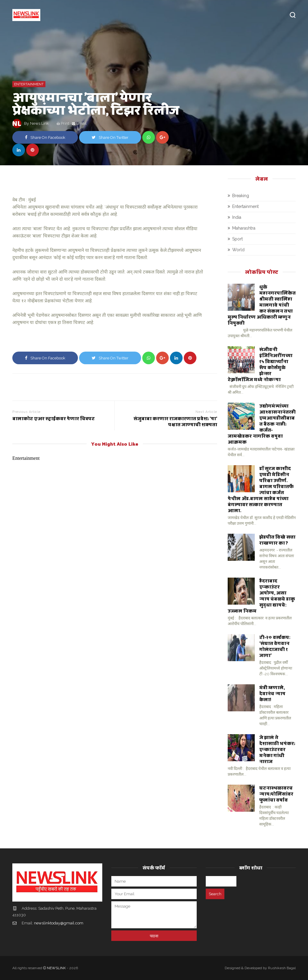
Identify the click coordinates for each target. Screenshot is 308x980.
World (238, 250)
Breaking (241, 196)
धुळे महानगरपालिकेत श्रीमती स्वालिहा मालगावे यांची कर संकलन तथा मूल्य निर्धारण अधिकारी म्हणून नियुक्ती (262, 305)
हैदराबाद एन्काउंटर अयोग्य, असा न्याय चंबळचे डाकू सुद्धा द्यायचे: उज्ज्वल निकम (261, 595)
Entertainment (29, 84)
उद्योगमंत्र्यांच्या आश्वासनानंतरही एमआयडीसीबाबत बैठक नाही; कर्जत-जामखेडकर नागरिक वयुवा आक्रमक (262, 424)
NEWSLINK (56, 968)
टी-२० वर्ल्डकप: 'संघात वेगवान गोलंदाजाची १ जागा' (275, 646)
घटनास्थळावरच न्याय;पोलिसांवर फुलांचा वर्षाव (276, 794)
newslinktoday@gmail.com (59, 923)
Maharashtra (244, 228)
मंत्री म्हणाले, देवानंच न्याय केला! (272, 693)
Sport (237, 239)
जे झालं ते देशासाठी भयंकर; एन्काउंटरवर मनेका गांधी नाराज (277, 749)
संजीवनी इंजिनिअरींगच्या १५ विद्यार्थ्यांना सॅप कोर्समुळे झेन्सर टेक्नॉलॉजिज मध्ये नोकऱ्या (260, 364)
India (237, 217)
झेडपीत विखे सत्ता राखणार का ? (277, 540)
